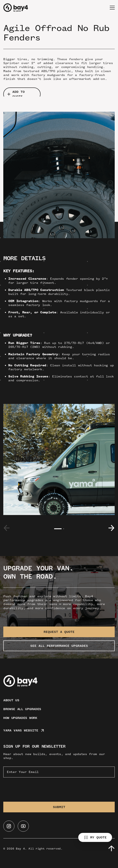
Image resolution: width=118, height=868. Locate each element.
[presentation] (35, 789)
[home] (16, 8)
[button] (112, 8)
